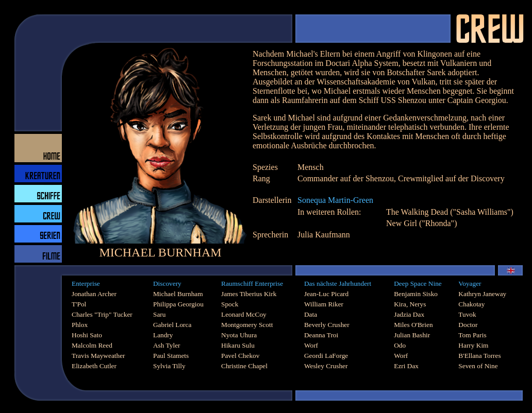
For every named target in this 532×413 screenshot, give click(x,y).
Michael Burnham (178, 294)
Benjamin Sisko (416, 294)
